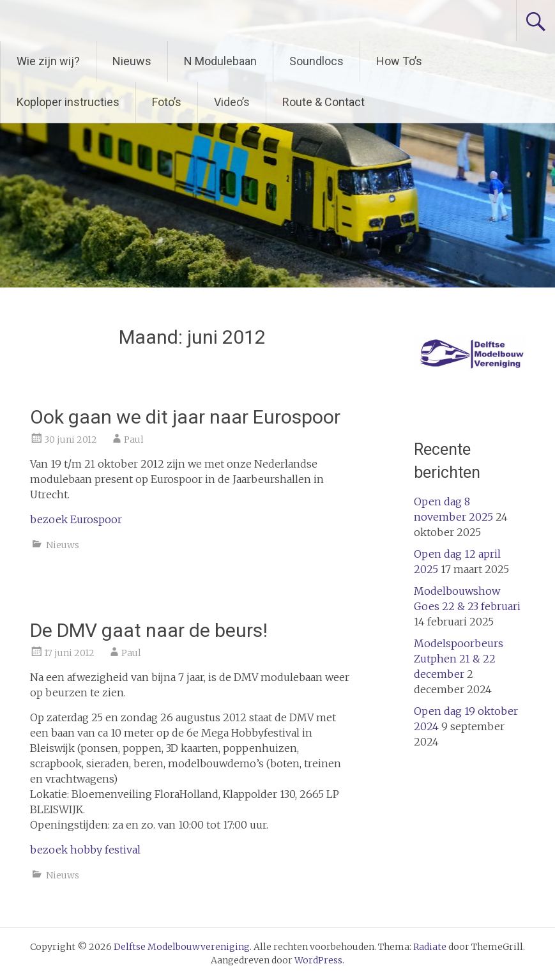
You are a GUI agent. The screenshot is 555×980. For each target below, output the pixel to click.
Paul (134, 440)
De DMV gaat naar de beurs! (149, 630)
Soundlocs (316, 61)
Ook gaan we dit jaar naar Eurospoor (185, 417)
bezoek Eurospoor (76, 519)
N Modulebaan (220, 61)
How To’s (399, 61)
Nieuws (132, 61)
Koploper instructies (68, 102)
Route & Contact (323, 102)
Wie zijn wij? (48, 61)
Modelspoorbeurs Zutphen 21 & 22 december (459, 659)
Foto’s (167, 102)
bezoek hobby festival (85, 850)
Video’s (232, 102)
